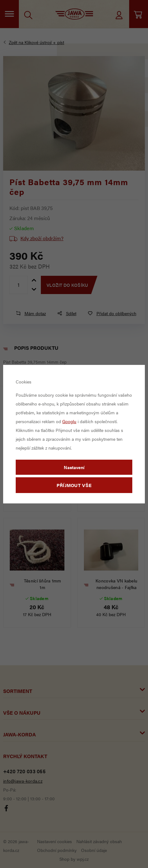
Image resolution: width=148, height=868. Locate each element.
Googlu (69, 421)
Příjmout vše (74, 485)
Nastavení (74, 467)
